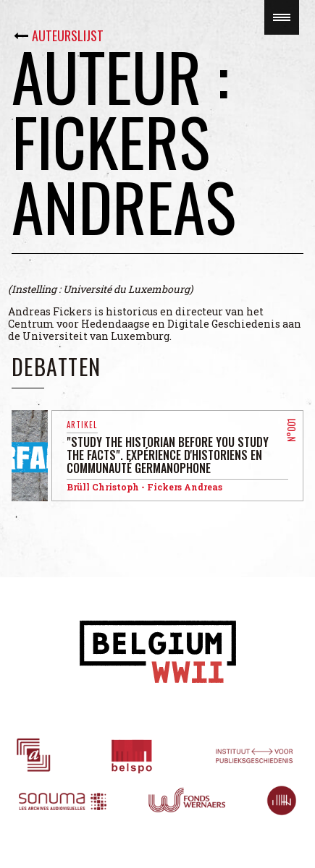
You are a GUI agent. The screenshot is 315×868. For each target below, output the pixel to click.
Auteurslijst (68, 35)
